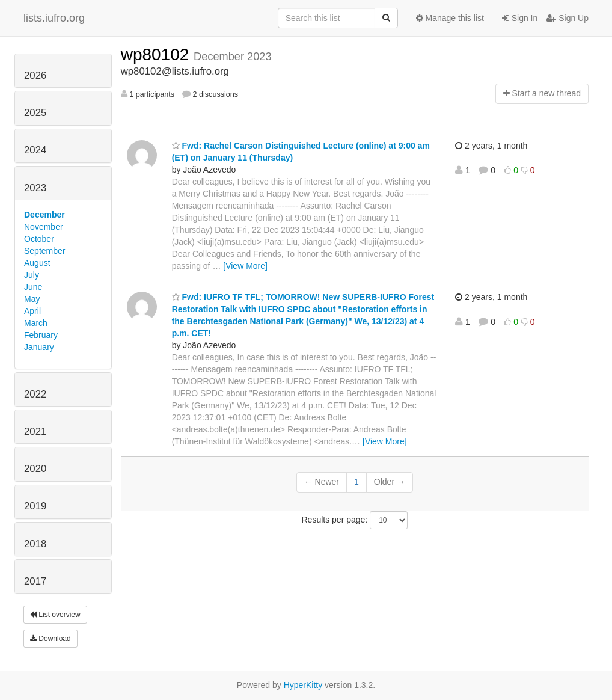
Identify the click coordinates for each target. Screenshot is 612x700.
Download (50, 639)
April (32, 311)
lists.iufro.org (54, 18)
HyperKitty (303, 685)
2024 (35, 150)
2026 (35, 75)
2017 (35, 581)
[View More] (245, 266)
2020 (35, 469)
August (37, 263)
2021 (35, 431)
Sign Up (568, 18)
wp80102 (157, 54)
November (44, 227)
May (32, 299)
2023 (35, 188)
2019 (35, 506)
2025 (35, 113)
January (39, 347)
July (32, 275)
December (44, 215)
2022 (35, 394)
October (39, 239)
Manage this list (450, 18)
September (44, 251)
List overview (55, 615)
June (33, 287)
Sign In (520, 18)
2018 (35, 544)
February (41, 335)
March (36, 323)
